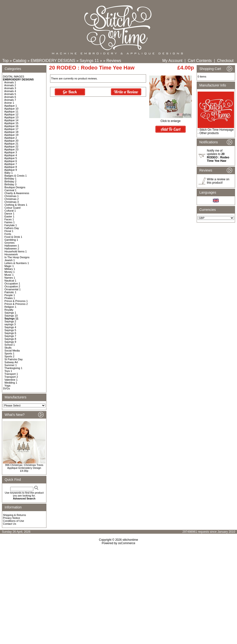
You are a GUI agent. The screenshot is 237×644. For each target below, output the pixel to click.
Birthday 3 (10, 184)
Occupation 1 (12, 283)
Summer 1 (11, 365)
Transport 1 (11, 374)
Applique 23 (11, 149)
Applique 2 (11, 138)
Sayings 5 (10, 330)
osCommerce (127, 543)
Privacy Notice (11, 518)
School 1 (10, 345)
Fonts (8, 234)
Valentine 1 (11, 380)
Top (6, 61)
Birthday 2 (10, 181)
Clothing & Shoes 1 (16, 205)
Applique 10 (11, 109)
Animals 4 (10, 91)
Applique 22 (11, 146)
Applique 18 (11, 132)
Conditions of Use (13, 521)
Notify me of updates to (218, 156)
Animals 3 (10, 88)
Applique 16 (11, 126)
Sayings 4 (10, 327)
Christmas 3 (12, 202)
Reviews (114, 61)
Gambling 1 (11, 240)
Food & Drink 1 (13, 237)
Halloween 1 (12, 246)
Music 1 (9, 275)
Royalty (9, 310)
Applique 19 (11, 135)
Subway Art (11, 362)
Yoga (7, 386)
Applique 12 (11, 114)
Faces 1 (9, 219)
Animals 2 (10, 85)
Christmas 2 (12, 199)
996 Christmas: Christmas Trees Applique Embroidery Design (24, 466)
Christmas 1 (12, 196)
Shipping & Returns (14, 515)
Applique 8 (11, 167)
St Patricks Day (13, 359)
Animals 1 (10, 82)
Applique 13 (11, 117)
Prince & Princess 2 (16, 304)
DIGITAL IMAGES (13, 77)
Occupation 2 (12, 286)
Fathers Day (12, 228)
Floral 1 (9, 231)
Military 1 (10, 269)
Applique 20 (11, 141)
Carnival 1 (10, 190)
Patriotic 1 (10, 292)
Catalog (20, 61)
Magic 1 (9, 266)
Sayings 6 (10, 333)
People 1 (10, 295)
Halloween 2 (12, 249)
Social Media (12, 351)
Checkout (225, 61)
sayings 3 (10, 324)
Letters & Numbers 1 (17, 263)
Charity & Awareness (17, 193)
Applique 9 (11, 170)
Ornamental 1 (13, 289)
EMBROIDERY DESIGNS (53, 61)
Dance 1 (9, 214)
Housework (11, 254)
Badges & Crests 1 (16, 176)
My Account (172, 61)
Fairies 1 (9, 222)
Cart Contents (200, 61)
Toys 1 (8, 371)
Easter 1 (9, 216)
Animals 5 (10, 94)
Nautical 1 (10, 281)
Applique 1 (11, 106)
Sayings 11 (89, 61)
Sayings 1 (10, 313)
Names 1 (10, 278)
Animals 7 (10, 100)
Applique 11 (11, 112)
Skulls (8, 348)
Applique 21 (11, 144)
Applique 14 (11, 120)
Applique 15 (11, 123)
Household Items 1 (16, 251)
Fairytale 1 (11, 225)
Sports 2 (9, 356)
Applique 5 (11, 158)
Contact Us (9, 524)
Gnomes (9, 243)
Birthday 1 (10, 179)
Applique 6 (11, 161)
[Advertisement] (118, 587)
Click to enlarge (171, 120)
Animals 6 (10, 97)
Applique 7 (11, 164)
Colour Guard (12, 208)
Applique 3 (11, 152)
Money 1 (9, 272)
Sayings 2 (10, 321)
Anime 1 (9, 103)
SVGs (6, 388)
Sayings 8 (10, 339)
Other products (209, 133)
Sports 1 (9, 353)
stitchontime (130, 540)
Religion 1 (10, 307)
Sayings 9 (10, 342)
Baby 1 (9, 173)
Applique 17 (11, 129)
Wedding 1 (11, 383)
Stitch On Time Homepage (216, 130)
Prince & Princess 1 (16, 301)
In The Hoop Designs (17, 257)
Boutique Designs (15, 187)
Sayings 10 (11, 316)
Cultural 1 (10, 211)
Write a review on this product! (218, 181)
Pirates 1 (10, 298)
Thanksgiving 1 (13, 368)
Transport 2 (11, 377)
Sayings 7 (10, 336)
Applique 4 (11, 155)
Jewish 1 (10, 260)
